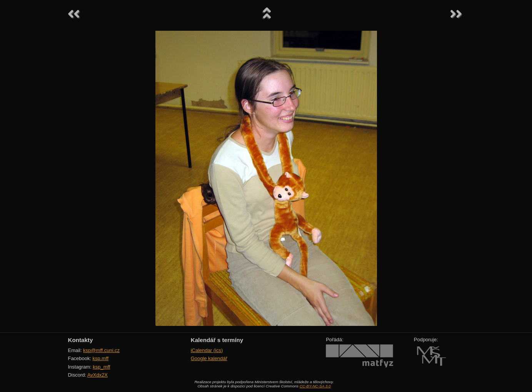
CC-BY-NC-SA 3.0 (315, 386)
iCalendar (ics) (207, 350)
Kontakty (81, 340)
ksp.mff (101, 358)
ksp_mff (101, 367)
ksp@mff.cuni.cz (101, 350)
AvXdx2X (98, 375)
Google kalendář (209, 358)
